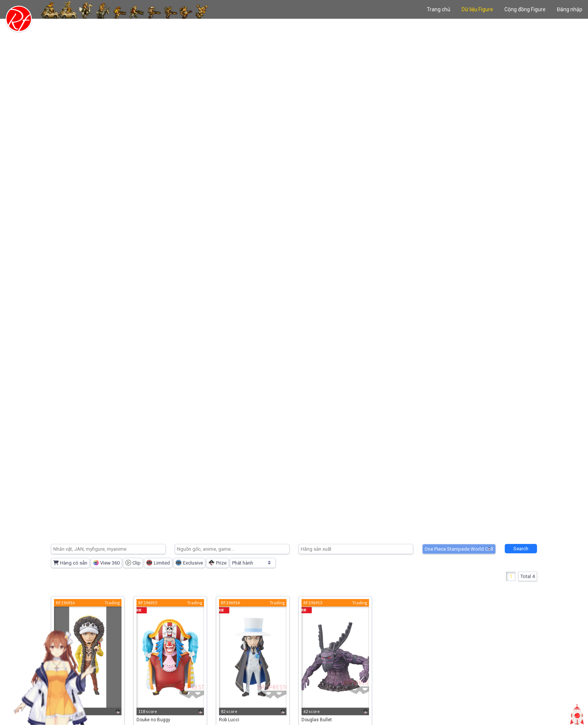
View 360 (106, 563)
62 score (312, 711)
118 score (148, 711)
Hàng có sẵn (70, 563)
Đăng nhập (570, 9)
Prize (217, 563)
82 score (229, 711)
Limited (158, 563)
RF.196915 (148, 603)
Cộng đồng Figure (525, 9)
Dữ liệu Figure (477, 9)
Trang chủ (439, 9)
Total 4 (528, 576)
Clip (133, 563)
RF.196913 (313, 603)
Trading (112, 603)
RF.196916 (65, 603)
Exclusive (189, 563)
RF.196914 (230, 603)
